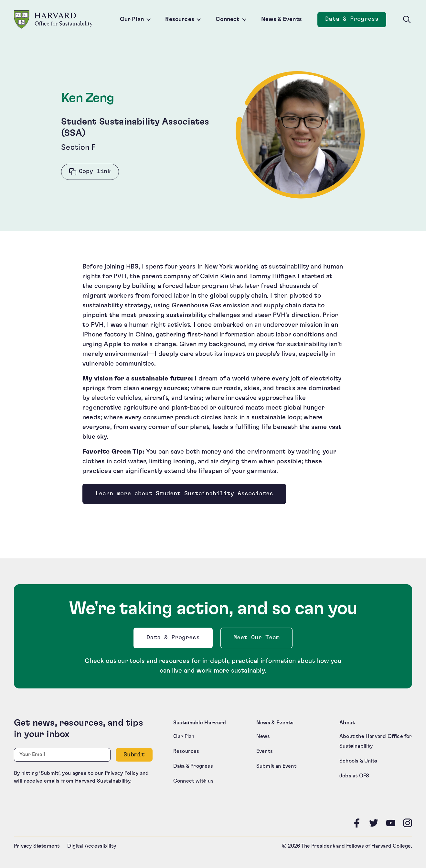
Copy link (95, 171)
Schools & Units (358, 761)
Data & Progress (175, 639)
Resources (180, 19)
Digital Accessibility (92, 846)
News (263, 736)
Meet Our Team (256, 638)
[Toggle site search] (407, 20)
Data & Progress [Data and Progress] (356, 21)
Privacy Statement (37, 846)
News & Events (282, 19)
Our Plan (132, 19)
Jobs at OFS (354, 776)
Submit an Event (276, 766)
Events (265, 751)
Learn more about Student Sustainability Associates (184, 494)
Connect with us (193, 781)
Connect (228, 19)
